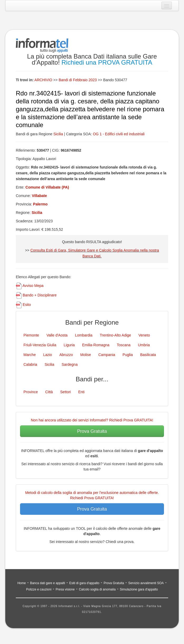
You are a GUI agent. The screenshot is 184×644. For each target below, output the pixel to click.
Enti (81, 392)
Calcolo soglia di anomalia (97, 589)
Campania (107, 355)
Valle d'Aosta (57, 335)
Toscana (124, 345)
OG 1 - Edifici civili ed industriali (119, 134)
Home (22, 583)
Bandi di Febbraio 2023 (78, 80)
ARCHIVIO (43, 80)
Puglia (128, 355)
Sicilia (58, 134)
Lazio (48, 355)
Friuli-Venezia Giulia (40, 345)
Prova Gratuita (92, 431)
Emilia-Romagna (96, 345)
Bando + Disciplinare (40, 295)
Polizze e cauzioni (39, 589)
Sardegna (70, 364)
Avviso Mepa (33, 286)
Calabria (30, 364)
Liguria (69, 345)
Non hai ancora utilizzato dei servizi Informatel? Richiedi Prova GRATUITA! (92, 420)
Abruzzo (66, 355)
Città (49, 392)
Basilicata (148, 355)
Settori (65, 392)
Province (31, 392)
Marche (30, 355)
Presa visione (65, 589)
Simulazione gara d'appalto (139, 589)
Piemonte (31, 335)
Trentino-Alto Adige (116, 335)
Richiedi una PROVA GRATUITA (107, 62)
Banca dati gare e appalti (48, 583)
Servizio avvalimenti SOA (146, 583)
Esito (27, 305)
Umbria (144, 345)
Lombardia (84, 335)
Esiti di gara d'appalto (84, 583)
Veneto (144, 335)
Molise (86, 355)
